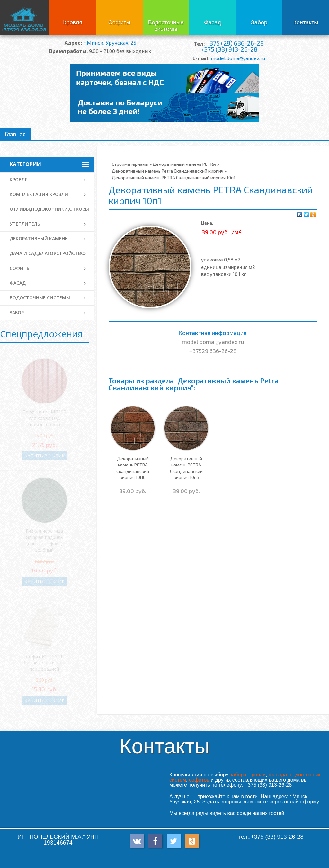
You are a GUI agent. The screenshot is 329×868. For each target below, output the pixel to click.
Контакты (306, 22)
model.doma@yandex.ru (238, 58)
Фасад (213, 22)
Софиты (119, 22)
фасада (278, 775)
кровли (258, 775)
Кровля (73, 22)
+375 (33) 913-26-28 (229, 49)
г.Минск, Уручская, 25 (110, 43)
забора (238, 775)
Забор (259, 22)
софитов (199, 780)
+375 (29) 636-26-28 (235, 43)
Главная (15, 134)
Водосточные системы (166, 26)
